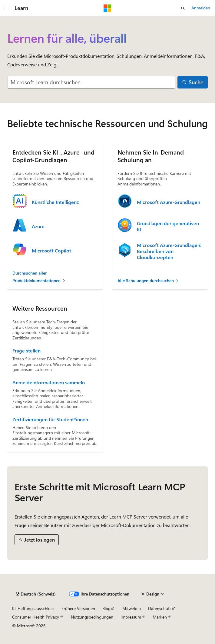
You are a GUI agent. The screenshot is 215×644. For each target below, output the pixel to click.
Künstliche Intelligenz (55, 202)
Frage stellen (26, 351)
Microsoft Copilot (51, 251)
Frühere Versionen (78, 608)
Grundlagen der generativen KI (168, 226)
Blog (106, 608)
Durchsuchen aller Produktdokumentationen (39, 277)
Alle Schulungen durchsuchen (148, 280)
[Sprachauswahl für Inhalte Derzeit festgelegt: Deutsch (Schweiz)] (36, 594)
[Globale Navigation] (6, 8)
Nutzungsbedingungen (92, 617)
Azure (38, 226)
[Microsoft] (107, 8)
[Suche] (193, 82)
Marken (160, 617)
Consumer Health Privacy (36, 617)
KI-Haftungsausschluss (33, 608)
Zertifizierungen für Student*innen (50, 419)
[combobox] (91, 82)
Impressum (131, 617)
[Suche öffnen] (183, 8)
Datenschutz (160, 608)
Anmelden (201, 8)
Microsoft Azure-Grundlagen (169, 202)
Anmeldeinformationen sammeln (49, 382)
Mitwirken (132, 608)
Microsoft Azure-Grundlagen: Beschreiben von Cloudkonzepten (169, 251)
